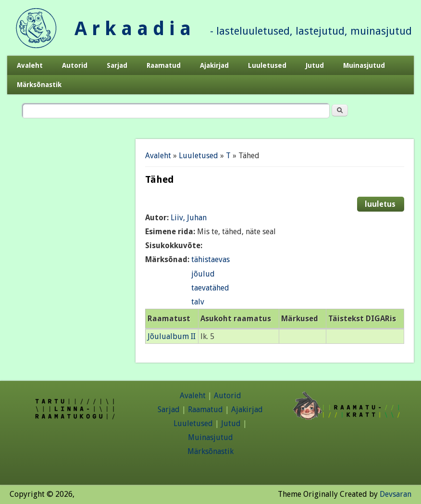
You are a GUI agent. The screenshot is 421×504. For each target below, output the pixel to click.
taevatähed (210, 288)
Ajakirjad (214, 65)
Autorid (75, 65)
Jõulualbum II (172, 336)
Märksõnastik (39, 85)
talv (198, 302)
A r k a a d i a (133, 29)
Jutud (315, 65)
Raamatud (164, 65)
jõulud (203, 274)
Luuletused (267, 65)
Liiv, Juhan (189, 218)
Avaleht (30, 65)
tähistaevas (210, 259)
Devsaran (396, 494)
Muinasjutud (364, 65)
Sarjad (117, 65)
